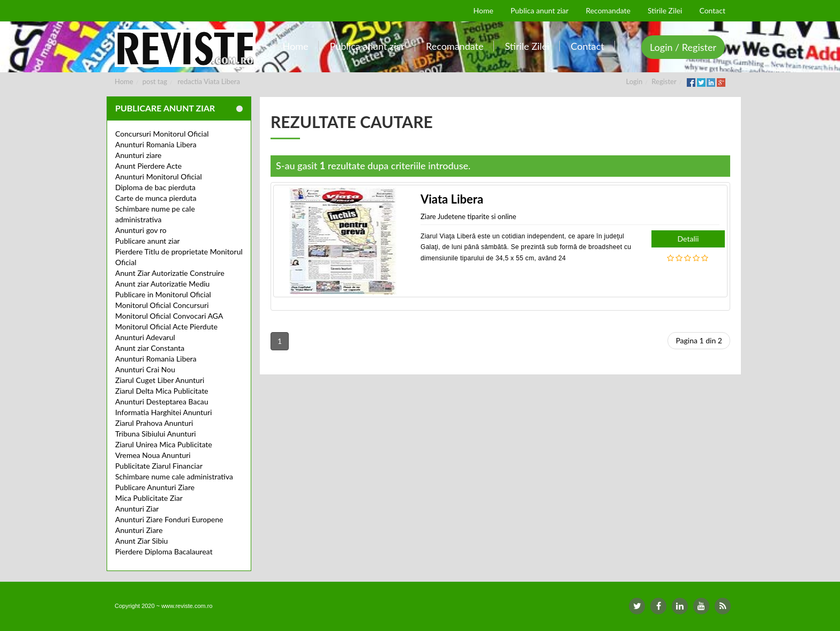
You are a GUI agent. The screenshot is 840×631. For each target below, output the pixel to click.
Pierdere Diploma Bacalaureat (164, 551)
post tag (155, 81)
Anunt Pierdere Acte (148, 166)
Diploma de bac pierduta (155, 187)
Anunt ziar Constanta (150, 348)
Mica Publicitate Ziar (149, 498)
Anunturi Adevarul (145, 337)
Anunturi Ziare (139, 530)
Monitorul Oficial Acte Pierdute (166, 326)
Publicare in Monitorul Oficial (163, 294)
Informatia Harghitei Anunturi (164, 412)
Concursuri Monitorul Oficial (162, 134)
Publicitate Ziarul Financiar (159, 466)
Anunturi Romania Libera (156, 144)
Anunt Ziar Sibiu (141, 541)
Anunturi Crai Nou (145, 369)
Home (124, 81)
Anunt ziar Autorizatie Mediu (162, 284)
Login (635, 81)
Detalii (688, 239)
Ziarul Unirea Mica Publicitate (164, 444)
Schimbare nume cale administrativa (174, 476)
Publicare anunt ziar (148, 241)
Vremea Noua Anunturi (153, 455)
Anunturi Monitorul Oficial (159, 176)
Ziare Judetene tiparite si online (468, 216)
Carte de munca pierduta (156, 198)
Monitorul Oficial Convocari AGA (169, 316)
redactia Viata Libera (209, 81)
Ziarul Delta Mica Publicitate (162, 391)
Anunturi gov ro (141, 230)
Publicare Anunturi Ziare (155, 487)
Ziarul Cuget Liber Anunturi (160, 380)
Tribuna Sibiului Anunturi (156, 434)
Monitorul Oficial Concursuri (162, 305)
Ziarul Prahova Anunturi (154, 423)
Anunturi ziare (138, 155)
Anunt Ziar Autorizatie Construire (170, 273)
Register (664, 81)
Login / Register (683, 47)
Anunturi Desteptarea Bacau (162, 401)
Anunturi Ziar (137, 509)
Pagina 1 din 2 (699, 340)
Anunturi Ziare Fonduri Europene (169, 519)
